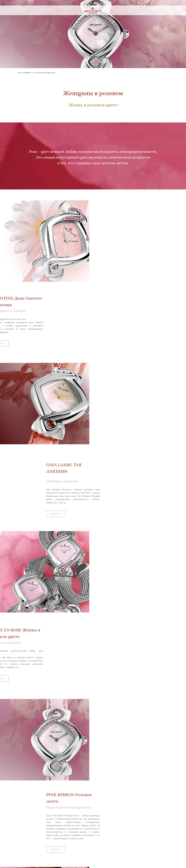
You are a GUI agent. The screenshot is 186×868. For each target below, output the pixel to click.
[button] (3, 4)
